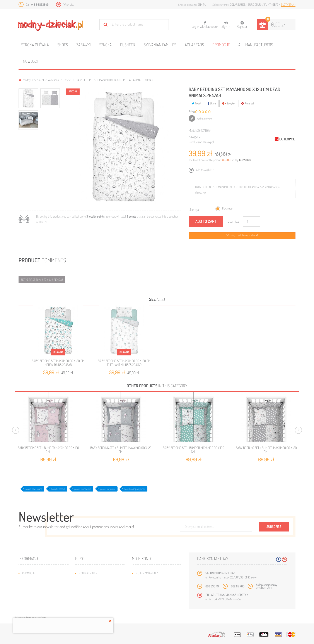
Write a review (204, 118)
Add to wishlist (204, 170)
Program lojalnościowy (38, 593)
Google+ (229, 103)
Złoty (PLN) (288, 4)
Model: (193, 130)
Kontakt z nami (89, 573)
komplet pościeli (58, 489)
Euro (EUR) (255, 4)
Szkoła (105, 45)
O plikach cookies (34, 599)
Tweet (196, 103)
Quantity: (233, 221)
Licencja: (194, 209)
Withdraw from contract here (31, 618)
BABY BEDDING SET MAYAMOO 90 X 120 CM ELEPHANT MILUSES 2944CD (124, 363)
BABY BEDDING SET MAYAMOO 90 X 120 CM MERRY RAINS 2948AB (58, 363)
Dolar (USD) (238, 4)
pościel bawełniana (34, 489)
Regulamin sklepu (91, 599)
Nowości (30, 61)
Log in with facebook (205, 23)
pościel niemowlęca (83, 489)
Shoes (63, 45)
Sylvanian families (160, 45)
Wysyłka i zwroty (90, 586)
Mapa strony (87, 580)
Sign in (226, 25)
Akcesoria (54, 80)
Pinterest (248, 103)
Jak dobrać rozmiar (92, 593)
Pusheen (128, 45)
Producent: (195, 142)
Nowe (26, 580)
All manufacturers (256, 45)
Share (212, 103)
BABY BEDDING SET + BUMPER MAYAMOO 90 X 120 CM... (48, 450)
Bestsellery (30, 586)
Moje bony (143, 599)
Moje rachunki (145, 580)
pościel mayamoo (108, 489)
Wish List (69, 4)
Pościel (67, 80)
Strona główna (35, 45)
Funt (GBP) (271, 4)
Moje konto (142, 558)
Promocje (221, 45)
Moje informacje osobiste (153, 593)
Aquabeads (194, 45)
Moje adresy (144, 586)
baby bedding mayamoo (135, 489)
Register (242, 25)
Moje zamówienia (147, 573)
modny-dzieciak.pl (31, 80)
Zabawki (84, 45)
